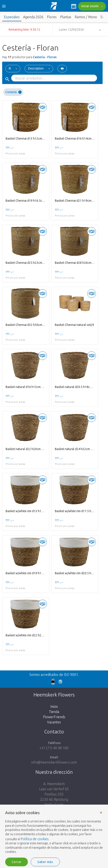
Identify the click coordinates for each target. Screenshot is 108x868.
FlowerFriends (54, 717)
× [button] (101, 812)
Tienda (54, 712)
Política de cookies (35, 839)
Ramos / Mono (86, 17)
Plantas (66, 17)
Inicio (54, 706)
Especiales (12, 17)
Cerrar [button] (17, 862)
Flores (52, 17)
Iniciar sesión (91, 7)
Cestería (13, 92)
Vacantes (54, 722)
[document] (54, 832)
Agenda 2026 (33, 17)
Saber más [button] (45, 862)
